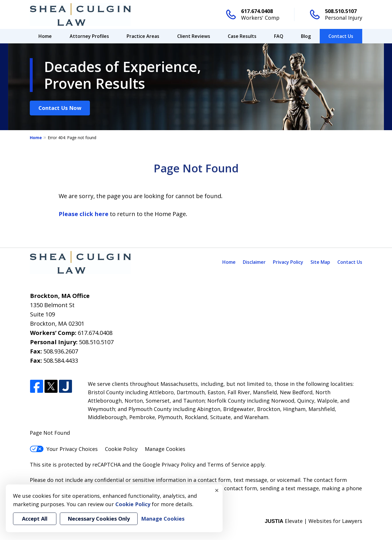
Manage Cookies (165, 449)
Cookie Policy (121, 449)
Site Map (320, 262)
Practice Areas (143, 36)
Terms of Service (228, 465)
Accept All (35, 519)
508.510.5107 (341, 11)
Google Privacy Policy (169, 465)
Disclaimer (254, 262)
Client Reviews (194, 36)
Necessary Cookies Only (99, 519)
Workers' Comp (260, 18)
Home (45, 36)
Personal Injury (344, 18)
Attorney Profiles (89, 36)
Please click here (84, 214)
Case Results (242, 36)
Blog (306, 36)
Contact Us (341, 36)
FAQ (279, 36)
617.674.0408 (257, 11)
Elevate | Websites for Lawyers (314, 521)
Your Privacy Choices (64, 449)
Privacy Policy (288, 262)
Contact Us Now (60, 108)
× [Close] (217, 490)
